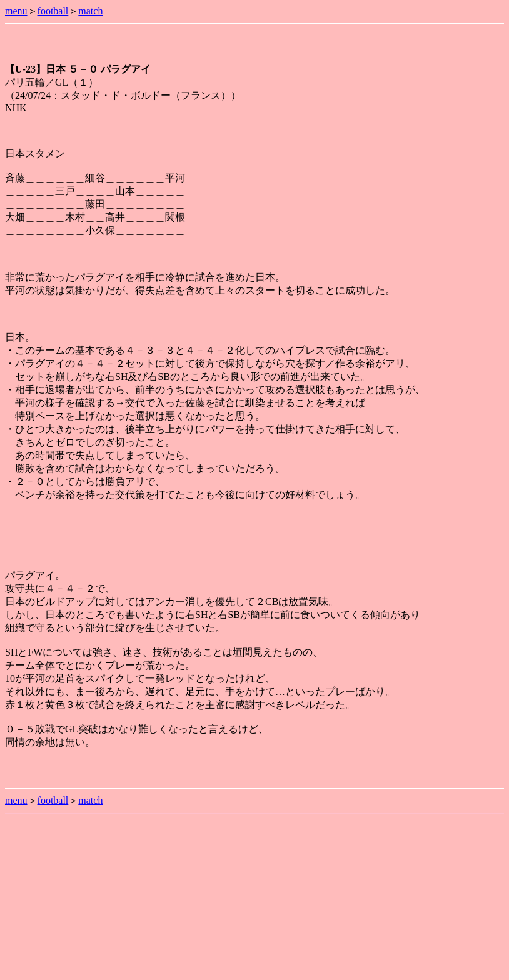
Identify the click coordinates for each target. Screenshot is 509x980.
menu (16, 11)
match (90, 11)
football (53, 11)
